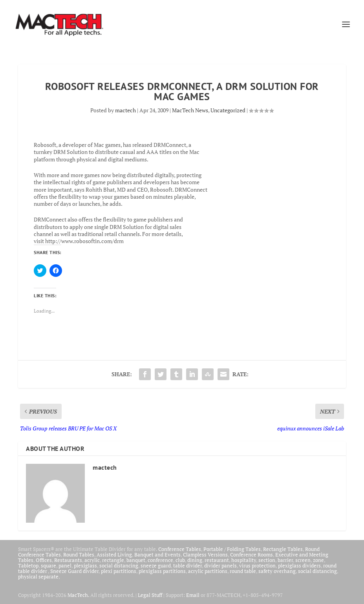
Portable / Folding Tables (232, 549)
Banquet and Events (157, 555)
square (48, 566)
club (180, 560)
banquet (136, 560)
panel (65, 566)
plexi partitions (119, 571)
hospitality (244, 560)
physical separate (38, 577)
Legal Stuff (150, 595)
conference (160, 560)
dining (195, 560)
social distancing (119, 566)
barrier (285, 560)
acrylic (92, 560)
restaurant (217, 560)
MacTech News (190, 110)
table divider (187, 566)
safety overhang (277, 571)
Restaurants (68, 560)
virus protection (257, 566)
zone (318, 560)
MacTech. (78, 595)
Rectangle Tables (283, 549)
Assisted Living (114, 555)
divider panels (220, 566)
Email (193, 595)
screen (303, 560)
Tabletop (28, 566)
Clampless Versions (205, 555)
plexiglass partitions (162, 571)
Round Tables (79, 555)
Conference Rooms (252, 555)
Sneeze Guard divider (74, 571)
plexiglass (85, 566)
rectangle (113, 560)
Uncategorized (228, 110)
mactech (125, 110)
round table (243, 571)
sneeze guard (156, 566)
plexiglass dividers (299, 566)
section (267, 560)
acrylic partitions (208, 571)
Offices (44, 560)
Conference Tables (180, 549)
